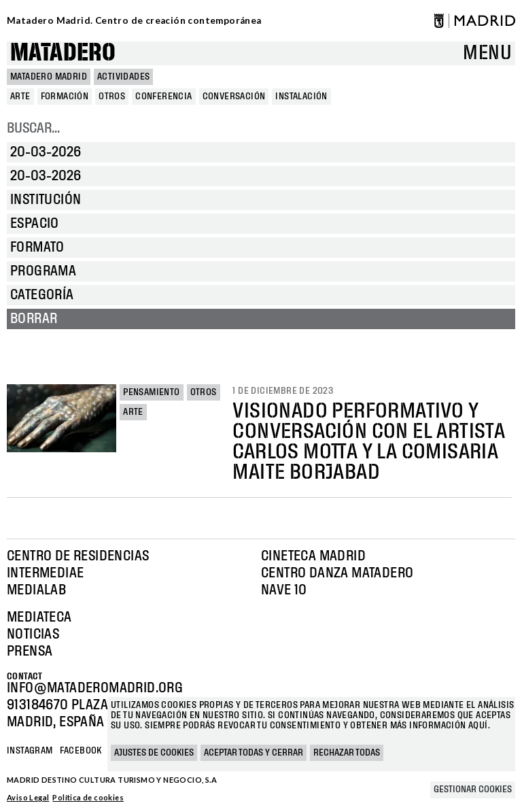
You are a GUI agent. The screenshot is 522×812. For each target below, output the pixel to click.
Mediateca (39, 618)
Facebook (81, 751)
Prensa (30, 652)
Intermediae (45, 573)
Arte (133, 412)
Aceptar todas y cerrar (254, 753)
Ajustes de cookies (154, 753)
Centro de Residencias (78, 556)
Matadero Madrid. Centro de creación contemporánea (134, 20)
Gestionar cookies (473, 790)
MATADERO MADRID (49, 77)
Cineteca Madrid (313, 556)
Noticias (33, 635)
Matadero (63, 53)
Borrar (34, 319)
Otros (204, 392)
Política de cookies (88, 797)
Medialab (36, 590)
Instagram (30, 751)
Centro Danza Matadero (337, 573)
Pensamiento (151, 392)
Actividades (123, 77)
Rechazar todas (347, 753)
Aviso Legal (28, 797)
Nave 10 (284, 590)
